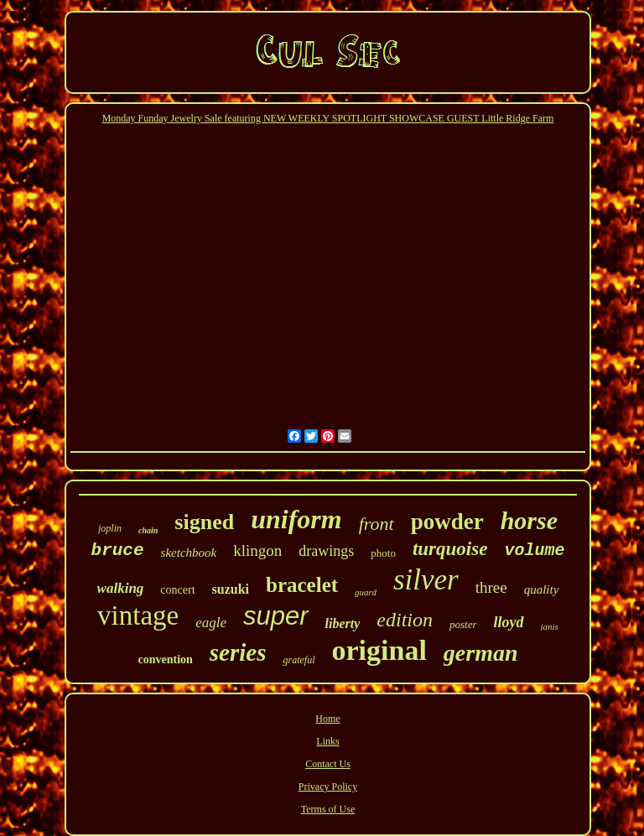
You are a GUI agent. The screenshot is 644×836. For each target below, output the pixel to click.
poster (463, 624)
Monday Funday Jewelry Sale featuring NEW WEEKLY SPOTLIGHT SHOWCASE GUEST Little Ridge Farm (328, 118)
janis (550, 626)
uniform (296, 519)
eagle (211, 623)
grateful (299, 660)
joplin (110, 528)
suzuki (231, 589)
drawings (326, 551)
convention (165, 659)
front (377, 524)
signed (204, 522)
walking (121, 588)
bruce (118, 550)
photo (383, 553)
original (379, 650)
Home (327, 719)
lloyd (509, 622)
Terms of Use (328, 809)
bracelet (302, 585)
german (481, 653)
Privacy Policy (328, 787)
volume (534, 550)
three (491, 587)
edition (405, 620)
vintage (138, 615)
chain (148, 530)
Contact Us (328, 764)
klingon (257, 550)
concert (177, 590)
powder (447, 522)
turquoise (450, 549)
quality (542, 589)
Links (327, 741)
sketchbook (189, 553)
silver (426, 580)
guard (366, 592)
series (238, 652)
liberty (343, 623)
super (276, 616)
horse (529, 520)
